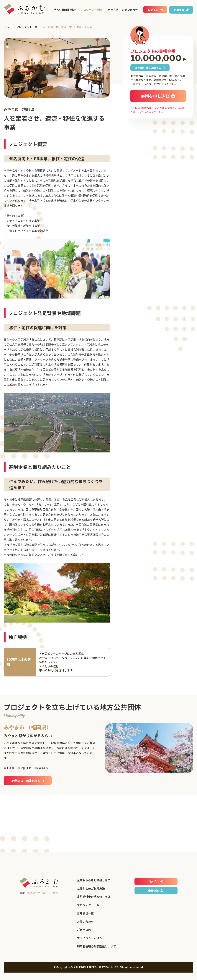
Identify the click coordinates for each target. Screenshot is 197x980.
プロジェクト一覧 (27, 27)
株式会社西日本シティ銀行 (43, 893)
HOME (7, 27)
